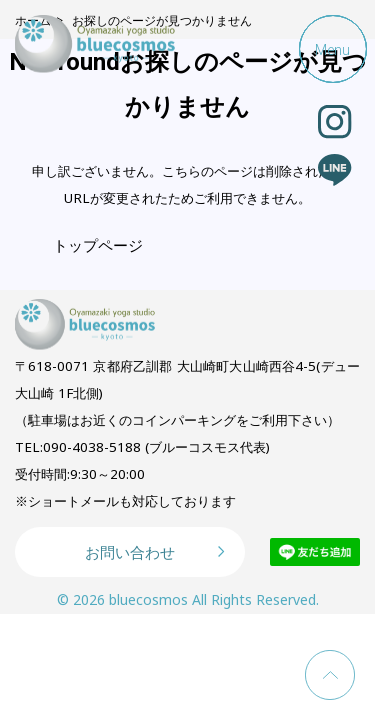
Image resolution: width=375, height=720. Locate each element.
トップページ (98, 245)
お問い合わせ (130, 552)
